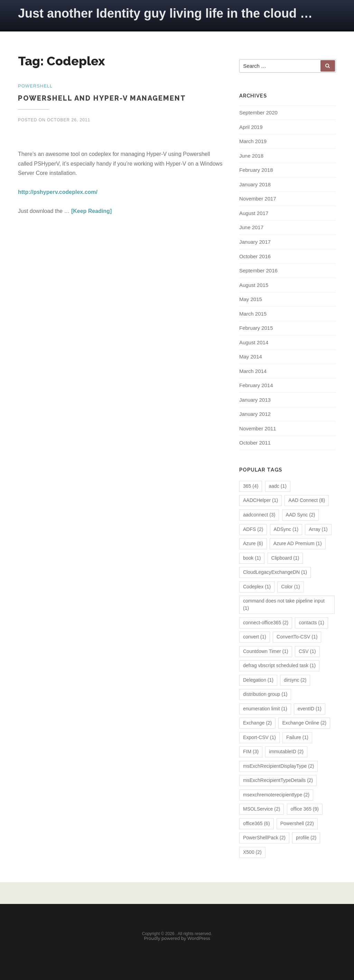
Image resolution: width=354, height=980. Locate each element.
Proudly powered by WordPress (177, 940)
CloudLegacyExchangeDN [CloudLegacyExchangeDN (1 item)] (275, 573)
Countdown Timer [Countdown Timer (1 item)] (266, 652)
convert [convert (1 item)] (255, 637)
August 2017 (254, 214)
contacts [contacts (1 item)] (311, 623)
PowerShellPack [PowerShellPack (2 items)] (264, 839)
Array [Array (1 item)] (318, 530)
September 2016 (258, 271)
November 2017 (258, 200)
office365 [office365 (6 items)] (257, 824)
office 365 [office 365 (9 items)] (305, 810)
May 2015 (251, 300)
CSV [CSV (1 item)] (307, 652)
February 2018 (256, 171)
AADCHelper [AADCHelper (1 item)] (260, 501)
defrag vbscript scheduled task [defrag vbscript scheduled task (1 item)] (279, 666)
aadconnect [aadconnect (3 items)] (259, 515)
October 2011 (255, 444)
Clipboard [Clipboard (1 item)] (285, 559)
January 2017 (255, 242)
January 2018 (255, 185)
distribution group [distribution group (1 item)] (265, 695)
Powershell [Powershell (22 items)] (297, 824)
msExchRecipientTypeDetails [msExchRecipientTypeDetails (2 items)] (278, 781)
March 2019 (253, 142)
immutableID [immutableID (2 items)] (286, 753)
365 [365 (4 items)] (251, 487)
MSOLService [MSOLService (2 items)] (262, 810)
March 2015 (253, 314)
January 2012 (255, 415)
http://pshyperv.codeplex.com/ (58, 192)
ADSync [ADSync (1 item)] (286, 530)
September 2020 (258, 114)
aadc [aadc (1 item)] (278, 487)
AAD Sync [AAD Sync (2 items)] (301, 515)
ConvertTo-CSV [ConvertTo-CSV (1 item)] (297, 637)
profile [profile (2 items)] (306, 839)
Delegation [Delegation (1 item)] (258, 681)
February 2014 (256, 386)
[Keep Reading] (91, 211)
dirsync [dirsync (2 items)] (295, 681)
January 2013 (255, 400)
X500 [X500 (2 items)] (252, 853)
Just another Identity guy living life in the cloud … (165, 13)
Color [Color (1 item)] (290, 587)
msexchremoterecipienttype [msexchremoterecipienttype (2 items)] (276, 795)
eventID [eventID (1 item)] (310, 709)
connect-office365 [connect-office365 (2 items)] (266, 623)
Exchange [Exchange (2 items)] (257, 724)
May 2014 (251, 357)
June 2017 (251, 228)
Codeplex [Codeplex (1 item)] (257, 587)
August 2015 (254, 286)
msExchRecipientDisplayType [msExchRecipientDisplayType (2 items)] (278, 767)
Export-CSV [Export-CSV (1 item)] (259, 738)
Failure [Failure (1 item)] (297, 738)
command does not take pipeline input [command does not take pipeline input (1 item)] (284, 605)
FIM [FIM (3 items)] (251, 753)
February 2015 (256, 329)
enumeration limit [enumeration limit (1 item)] (265, 709)
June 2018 (251, 156)
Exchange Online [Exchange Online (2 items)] (304, 724)
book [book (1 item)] (252, 559)
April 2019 (251, 128)
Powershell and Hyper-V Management (102, 98)
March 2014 (253, 372)
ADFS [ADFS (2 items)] (253, 530)
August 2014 (254, 343)
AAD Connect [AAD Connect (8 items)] (307, 501)
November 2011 (258, 429)
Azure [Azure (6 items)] (253, 544)
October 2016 (255, 257)
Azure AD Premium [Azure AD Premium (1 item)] (298, 544)
